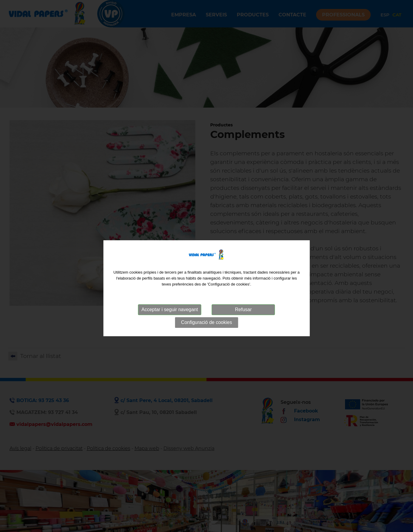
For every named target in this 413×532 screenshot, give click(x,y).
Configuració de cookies (206, 326)
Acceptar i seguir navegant (170, 313)
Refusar (243, 313)
